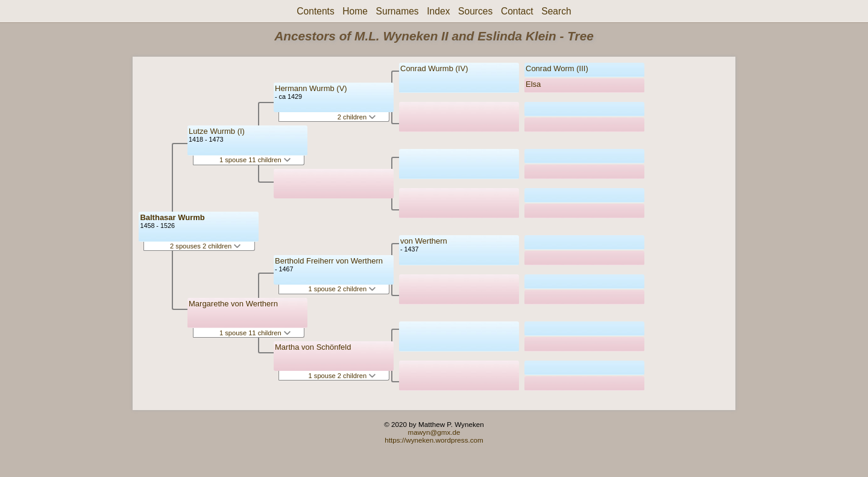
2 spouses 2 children (205, 246)
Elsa (533, 84)
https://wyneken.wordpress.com (434, 440)
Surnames (398, 11)
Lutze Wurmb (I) (217, 131)
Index (438, 11)
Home (355, 11)
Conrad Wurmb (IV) (434, 68)
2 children (357, 117)
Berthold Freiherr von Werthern (329, 261)
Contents (315, 11)
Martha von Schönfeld (313, 347)
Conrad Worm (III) (557, 68)
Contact (517, 11)
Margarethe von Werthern (233, 304)
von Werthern (424, 241)
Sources (475, 11)
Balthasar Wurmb (172, 217)
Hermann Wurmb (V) (311, 88)
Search (556, 11)
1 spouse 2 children (342, 289)
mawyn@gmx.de (434, 432)
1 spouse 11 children (255, 160)
